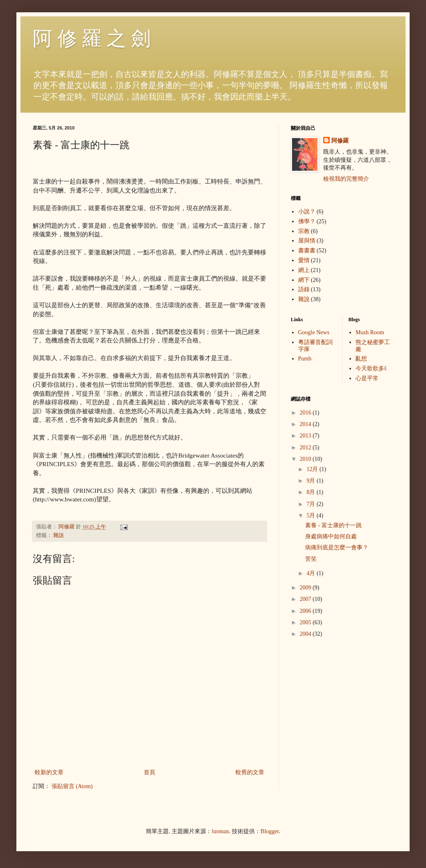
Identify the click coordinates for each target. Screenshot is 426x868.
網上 (304, 270)
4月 (312, 573)
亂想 (361, 359)
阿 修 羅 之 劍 (92, 38)
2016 (306, 413)
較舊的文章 (250, 772)
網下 (304, 280)
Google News (314, 332)
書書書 (307, 250)
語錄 (304, 289)
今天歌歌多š (371, 368)
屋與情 (307, 241)
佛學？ (307, 221)
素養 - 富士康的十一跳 (333, 525)
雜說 (59, 535)
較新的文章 (49, 772)
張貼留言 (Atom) (72, 786)
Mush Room (370, 332)
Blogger (270, 831)
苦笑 (311, 559)
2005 (306, 622)
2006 (306, 611)
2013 (306, 436)
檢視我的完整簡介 (346, 179)
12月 (313, 469)
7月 (312, 504)
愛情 (304, 260)
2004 (306, 634)
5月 (312, 516)
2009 (306, 588)
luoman (220, 831)
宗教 (304, 231)
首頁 (150, 772)
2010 (306, 459)
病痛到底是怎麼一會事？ (337, 547)
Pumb (305, 359)
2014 (306, 424)
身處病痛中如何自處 (331, 536)
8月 (312, 492)
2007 (306, 599)
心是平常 (367, 378)
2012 (306, 448)
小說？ (307, 212)
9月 (312, 481)
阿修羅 (340, 141)
